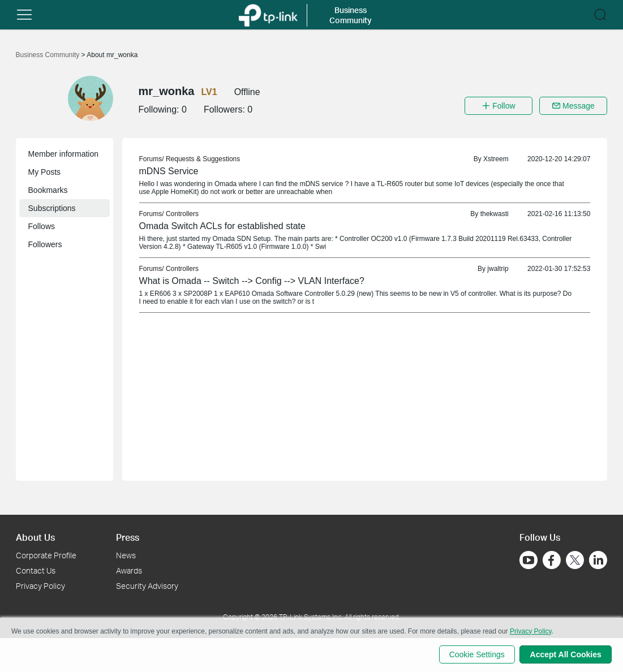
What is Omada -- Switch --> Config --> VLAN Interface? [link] (252, 281)
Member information (64, 154)
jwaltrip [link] (498, 269)
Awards (129, 570)
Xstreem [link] (496, 159)
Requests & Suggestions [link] (203, 159)
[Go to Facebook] (552, 560)
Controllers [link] (182, 214)
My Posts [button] (45, 172)
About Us (35, 537)
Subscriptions (52, 208)
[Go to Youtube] (529, 560)
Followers (45, 244)
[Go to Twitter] (575, 561)
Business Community (49, 55)
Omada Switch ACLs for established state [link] (222, 226)
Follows (42, 226)
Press (128, 537)
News (126, 555)
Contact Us (36, 570)
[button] (24, 15)
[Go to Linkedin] (598, 560)
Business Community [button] (351, 15)
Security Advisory (147, 586)
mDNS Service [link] (169, 171)
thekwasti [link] (495, 214)
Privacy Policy (40, 586)
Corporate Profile (46, 555)
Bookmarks (48, 190)
